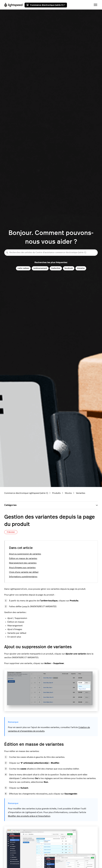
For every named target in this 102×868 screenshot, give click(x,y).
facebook (69, 268)
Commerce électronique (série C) (46, 5)
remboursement (40, 268)
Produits (56, 493)
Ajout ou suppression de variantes (25, 554)
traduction (56, 268)
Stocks (68, 493)
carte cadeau (23, 268)
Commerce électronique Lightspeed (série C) (26, 493)
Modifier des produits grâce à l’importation (29, 816)
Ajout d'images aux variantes (22, 568)
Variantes (81, 493)
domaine (81, 268)
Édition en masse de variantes (23, 559)
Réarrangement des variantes (23, 563)
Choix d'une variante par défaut (24, 572)
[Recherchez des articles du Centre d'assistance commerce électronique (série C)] (51, 253)
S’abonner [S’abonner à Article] (11, 532)
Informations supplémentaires (23, 577)
